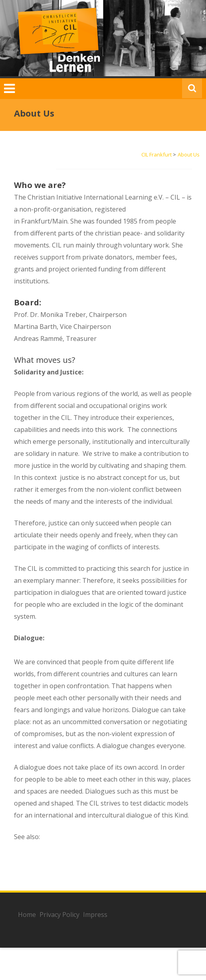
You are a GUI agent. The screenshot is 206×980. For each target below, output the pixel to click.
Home (27, 915)
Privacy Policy (59, 915)
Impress (95, 915)
